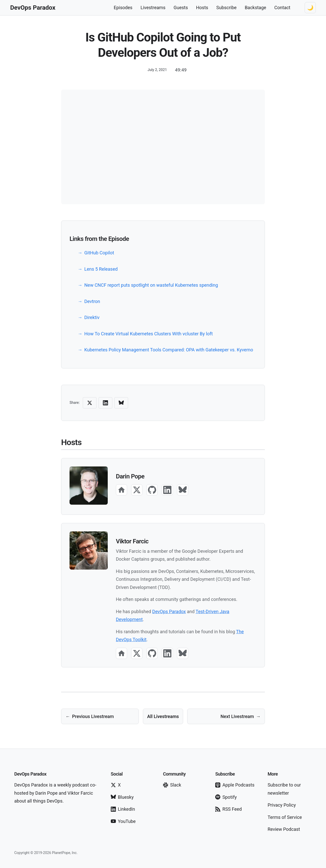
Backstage (255, 8)
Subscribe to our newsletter (284, 789)
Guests (181, 8)
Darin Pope (130, 476)
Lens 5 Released (101, 269)
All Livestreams (163, 716)
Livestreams (153, 8)
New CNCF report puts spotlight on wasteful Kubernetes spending (151, 285)
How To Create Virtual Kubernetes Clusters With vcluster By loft (148, 334)
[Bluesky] (183, 490)
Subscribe (226, 8)
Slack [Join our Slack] (172, 785)
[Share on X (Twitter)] (90, 403)
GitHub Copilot (99, 253)
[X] (137, 490)
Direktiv (92, 317)
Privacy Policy (282, 805)
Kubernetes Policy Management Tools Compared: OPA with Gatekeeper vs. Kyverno (169, 350)
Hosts (202, 8)
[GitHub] (152, 490)
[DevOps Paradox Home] (33, 8)
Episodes (123, 8)
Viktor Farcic (132, 541)
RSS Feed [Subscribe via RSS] (228, 809)
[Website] (121, 490)
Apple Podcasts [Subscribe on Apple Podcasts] (235, 785)
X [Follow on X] (116, 785)
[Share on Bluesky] (121, 403)
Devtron (92, 301)
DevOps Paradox (169, 611)
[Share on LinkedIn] (105, 403)
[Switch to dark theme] (310, 8)
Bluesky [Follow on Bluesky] (122, 797)
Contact (282, 8)
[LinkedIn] (167, 490)
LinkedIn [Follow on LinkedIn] (123, 809)
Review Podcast (284, 829)
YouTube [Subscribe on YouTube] (123, 821)
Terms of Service (285, 817)
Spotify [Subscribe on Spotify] (226, 797)
